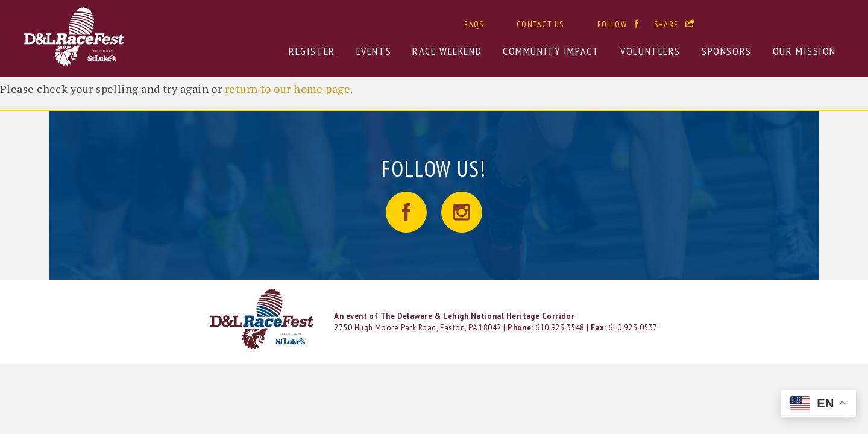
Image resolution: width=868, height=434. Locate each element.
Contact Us (540, 24)
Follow (612, 24)
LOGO (263, 319)
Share (666, 24)
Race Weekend (447, 51)
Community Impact (551, 51)
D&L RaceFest (130, 36)
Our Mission (804, 51)
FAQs (474, 24)
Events (374, 51)
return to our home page (288, 89)
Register (312, 51)
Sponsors (727, 51)
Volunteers (650, 51)
